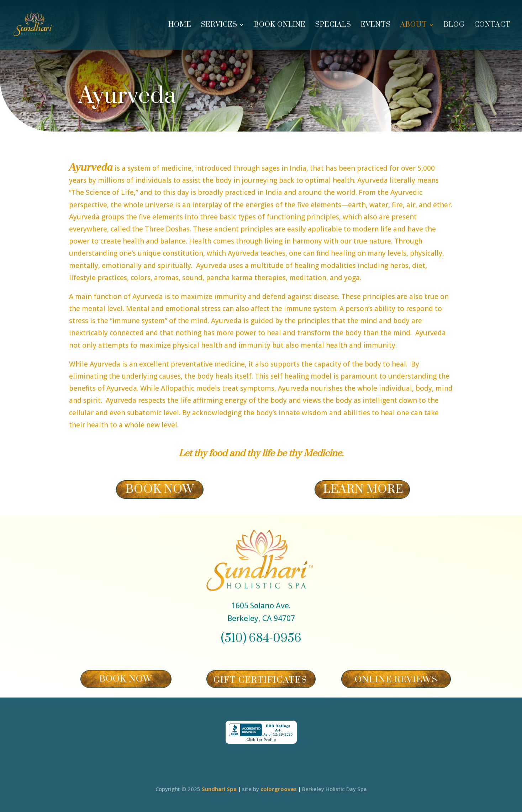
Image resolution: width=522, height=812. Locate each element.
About (414, 26)
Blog (454, 26)
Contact (492, 26)
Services (219, 26)
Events (376, 26)
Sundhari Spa (219, 789)
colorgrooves (279, 789)
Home (180, 26)
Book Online (280, 26)
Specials (333, 26)
